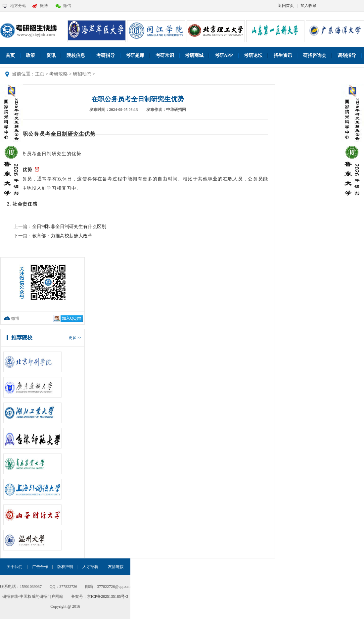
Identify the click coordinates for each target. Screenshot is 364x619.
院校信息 (76, 55)
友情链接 (116, 567)
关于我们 (15, 567)
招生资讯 (283, 55)
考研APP (224, 55)
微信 (67, 6)
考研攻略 (59, 74)
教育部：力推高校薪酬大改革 (62, 236)
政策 (30, 55)
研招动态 (82, 74)
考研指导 (106, 55)
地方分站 (18, 6)
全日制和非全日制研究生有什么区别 (69, 227)
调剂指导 (347, 55)
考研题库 (135, 55)
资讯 (51, 55)
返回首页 (286, 6)
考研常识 (165, 55)
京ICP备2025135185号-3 (108, 596)
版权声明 (65, 567)
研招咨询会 (315, 55)
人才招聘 (90, 567)
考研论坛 (253, 55)
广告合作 (40, 567)
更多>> (75, 338)
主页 (40, 74)
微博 (44, 6)
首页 (10, 55)
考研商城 (194, 55)
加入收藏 (308, 6)
